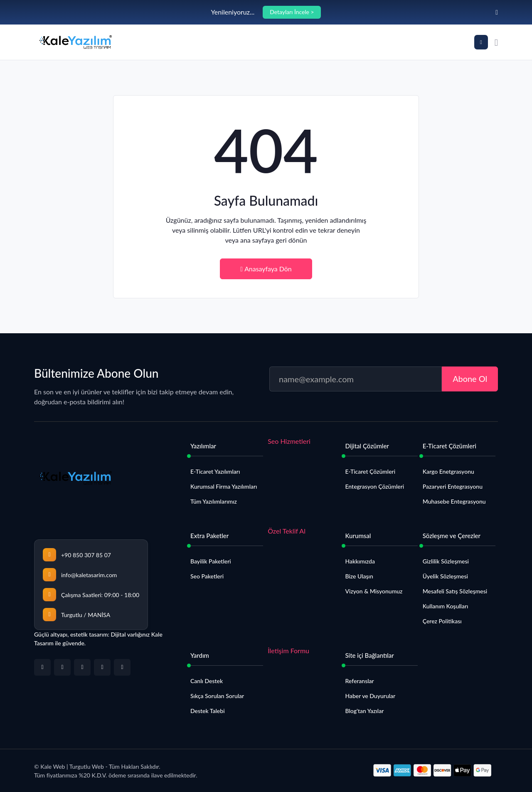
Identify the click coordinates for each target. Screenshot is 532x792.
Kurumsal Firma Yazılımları (224, 487)
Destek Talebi (208, 711)
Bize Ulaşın (359, 577)
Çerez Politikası (442, 621)
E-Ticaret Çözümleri (370, 472)
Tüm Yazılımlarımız (214, 502)
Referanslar (359, 681)
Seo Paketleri (207, 577)
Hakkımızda (360, 562)
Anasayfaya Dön (266, 269)
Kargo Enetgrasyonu (448, 472)
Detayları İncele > (292, 12)
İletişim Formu (288, 651)
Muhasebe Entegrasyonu (454, 502)
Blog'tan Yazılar (364, 711)
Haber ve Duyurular (370, 696)
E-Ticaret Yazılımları (215, 472)
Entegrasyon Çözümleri (374, 487)
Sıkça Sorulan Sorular (217, 696)
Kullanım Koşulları (446, 606)
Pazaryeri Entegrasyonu (453, 487)
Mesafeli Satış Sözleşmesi (455, 592)
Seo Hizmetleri (289, 442)
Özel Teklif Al (287, 531)
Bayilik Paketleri (211, 562)
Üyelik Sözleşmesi (445, 577)
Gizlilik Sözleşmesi (446, 562)
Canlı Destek (207, 681)
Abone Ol (470, 379)
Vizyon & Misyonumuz (374, 592)
